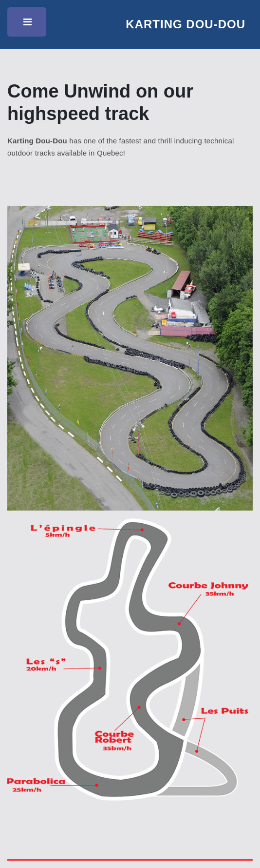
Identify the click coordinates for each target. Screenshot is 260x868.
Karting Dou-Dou (186, 24)
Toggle (28, 24)
